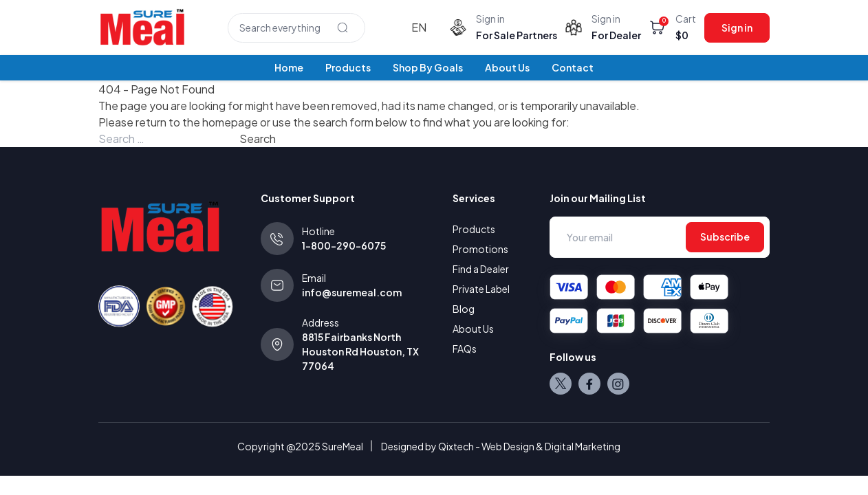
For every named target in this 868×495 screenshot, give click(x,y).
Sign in (737, 27)
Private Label (481, 289)
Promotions (480, 249)
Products (348, 67)
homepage (230, 122)
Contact (573, 67)
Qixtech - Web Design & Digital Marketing (529, 446)
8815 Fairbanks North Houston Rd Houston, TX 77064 (360, 351)
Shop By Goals (428, 67)
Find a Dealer (481, 269)
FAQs (465, 349)
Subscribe (725, 236)
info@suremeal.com (352, 292)
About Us (507, 67)
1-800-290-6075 (344, 245)
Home (289, 67)
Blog (464, 309)
